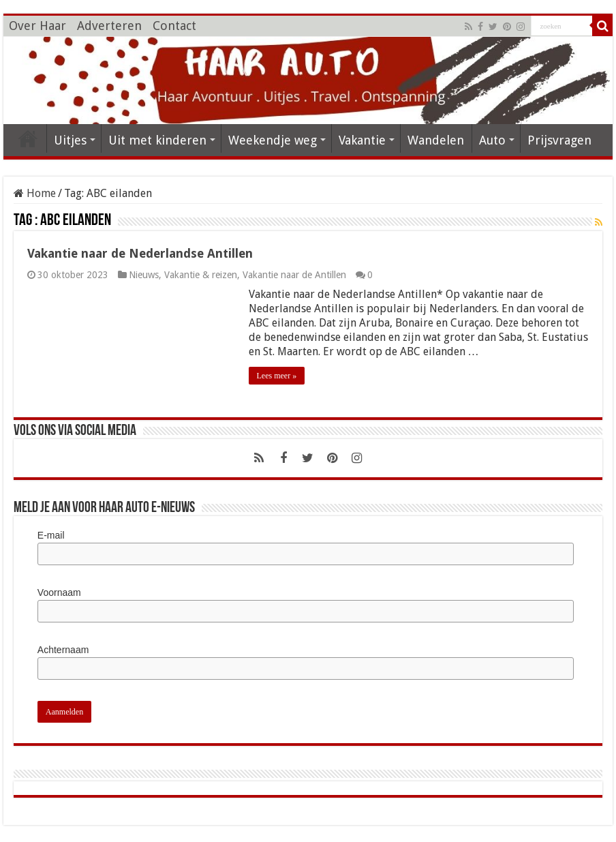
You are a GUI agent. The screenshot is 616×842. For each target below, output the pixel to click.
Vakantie (362, 140)
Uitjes (70, 140)
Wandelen (436, 140)
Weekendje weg (273, 140)
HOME (28, 138)
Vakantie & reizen (201, 275)
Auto (492, 140)
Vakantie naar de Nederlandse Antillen (140, 253)
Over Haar (37, 26)
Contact (174, 26)
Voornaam (59, 592)
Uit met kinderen (157, 140)
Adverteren (109, 26)
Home (35, 193)
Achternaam (63, 650)
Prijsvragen (559, 140)
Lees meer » (277, 376)
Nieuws (144, 275)
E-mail (51, 535)
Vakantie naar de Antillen (294, 275)
